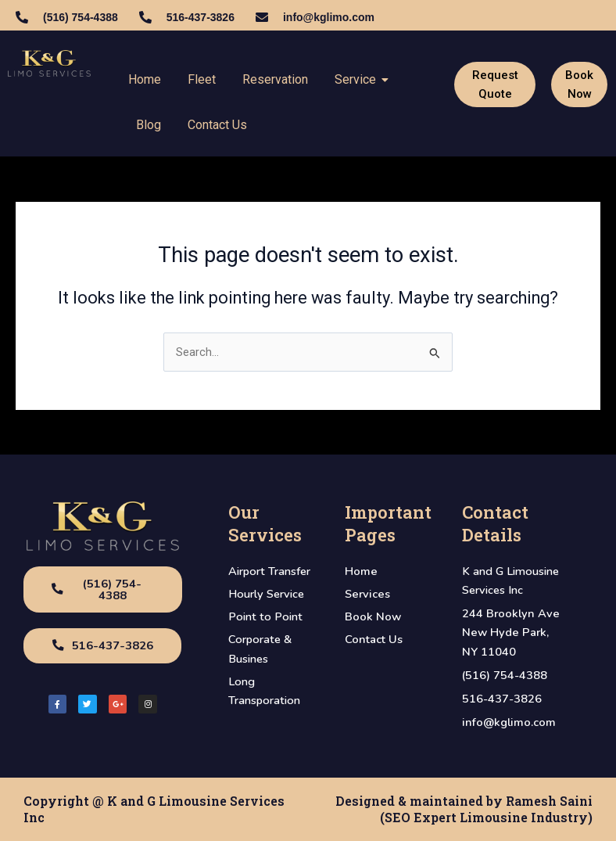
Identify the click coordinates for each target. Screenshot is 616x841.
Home (145, 79)
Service (358, 79)
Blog (149, 125)
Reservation (275, 79)
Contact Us (217, 125)
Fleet (202, 79)
